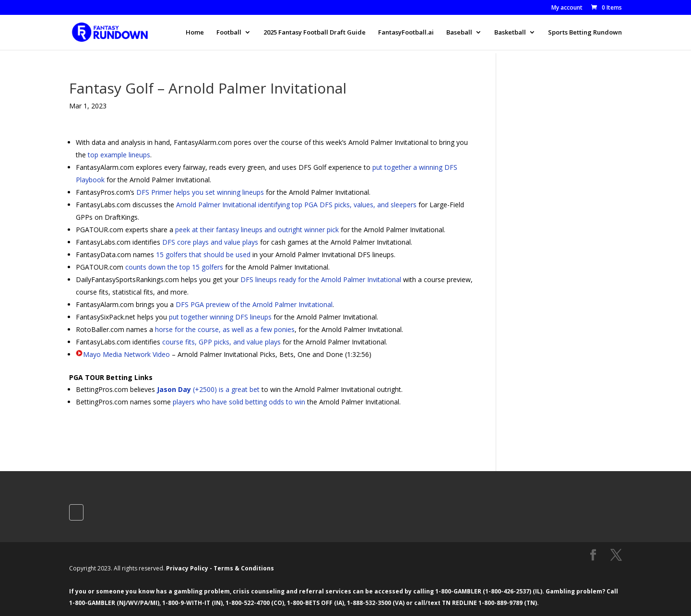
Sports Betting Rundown (585, 33)
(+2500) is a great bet (208, 389)
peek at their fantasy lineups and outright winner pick (257, 230)
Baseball (459, 33)
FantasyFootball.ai (406, 33)
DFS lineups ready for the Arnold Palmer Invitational (321, 279)
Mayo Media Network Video (126, 354)
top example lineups (119, 155)
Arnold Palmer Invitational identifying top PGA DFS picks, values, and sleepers (296, 205)
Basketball (510, 33)
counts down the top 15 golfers (174, 267)
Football (229, 33)
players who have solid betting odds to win (239, 402)
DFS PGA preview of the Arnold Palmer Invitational (254, 304)
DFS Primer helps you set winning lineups (200, 192)
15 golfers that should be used (203, 255)
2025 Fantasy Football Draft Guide (315, 33)
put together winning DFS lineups (220, 317)
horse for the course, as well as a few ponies (225, 329)
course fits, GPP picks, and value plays (221, 342)
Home (195, 33)
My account (567, 8)
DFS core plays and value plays (210, 242)
